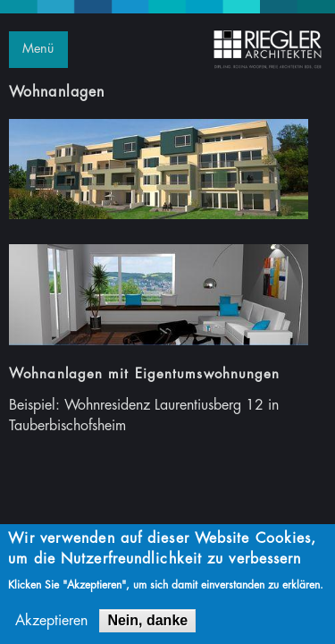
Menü (38, 49)
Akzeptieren (51, 623)
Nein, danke (147, 623)
